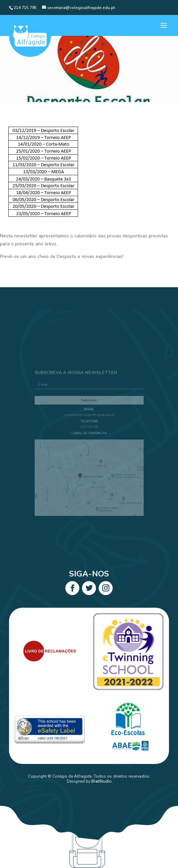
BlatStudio (101, 781)
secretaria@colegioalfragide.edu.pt (89, 419)
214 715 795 (89, 429)
